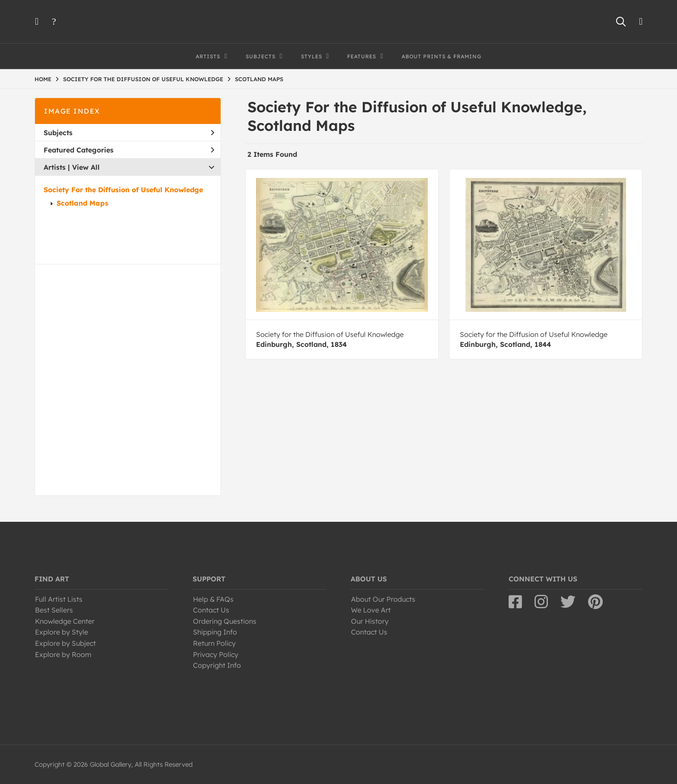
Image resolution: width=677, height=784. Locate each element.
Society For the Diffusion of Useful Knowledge (123, 190)
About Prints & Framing (441, 56)
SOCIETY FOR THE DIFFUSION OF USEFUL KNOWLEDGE (143, 79)
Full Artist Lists (59, 599)
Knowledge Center (65, 621)
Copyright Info (217, 665)
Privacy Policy (216, 654)
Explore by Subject (65, 643)
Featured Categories (129, 150)
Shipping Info (215, 632)
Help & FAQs (213, 599)
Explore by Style (62, 632)
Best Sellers (54, 610)
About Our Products (383, 599)
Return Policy (214, 643)
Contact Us (211, 610)
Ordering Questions (225, 621)
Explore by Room (63, 654)
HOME (43, 79)
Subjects (129, 133)
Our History (370, 621)
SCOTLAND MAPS (259, 79)
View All (86, 167)
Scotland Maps (82, 203)
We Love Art (371, 610)
